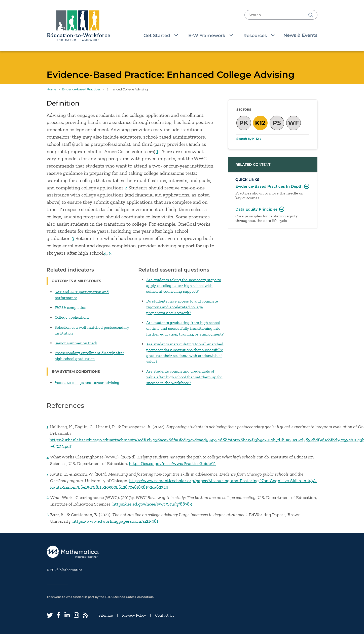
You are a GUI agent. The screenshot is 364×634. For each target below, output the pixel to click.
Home (51, 89)
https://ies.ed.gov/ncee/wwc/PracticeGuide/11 (172, 463)
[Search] (311, 15)
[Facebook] (59, 615)
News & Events (300, 35)
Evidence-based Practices (81, 89)
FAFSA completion (70, 307)
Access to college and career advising (87, 382)
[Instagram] (76, 615)
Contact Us (165, 615)
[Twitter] (50, 615)
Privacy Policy (134, 615)
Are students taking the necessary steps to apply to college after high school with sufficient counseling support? (184, 286)
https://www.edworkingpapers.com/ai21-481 (115, 521)
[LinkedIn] (67, 615)
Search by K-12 (248, 139)
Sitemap (106, 615)
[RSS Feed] (86, 615)
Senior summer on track (76, 343)
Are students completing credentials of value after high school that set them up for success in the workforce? (184, 377)
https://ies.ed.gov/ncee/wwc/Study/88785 (152, 504)
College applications (72, 317)
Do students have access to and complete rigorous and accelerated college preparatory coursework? (182, 307)
